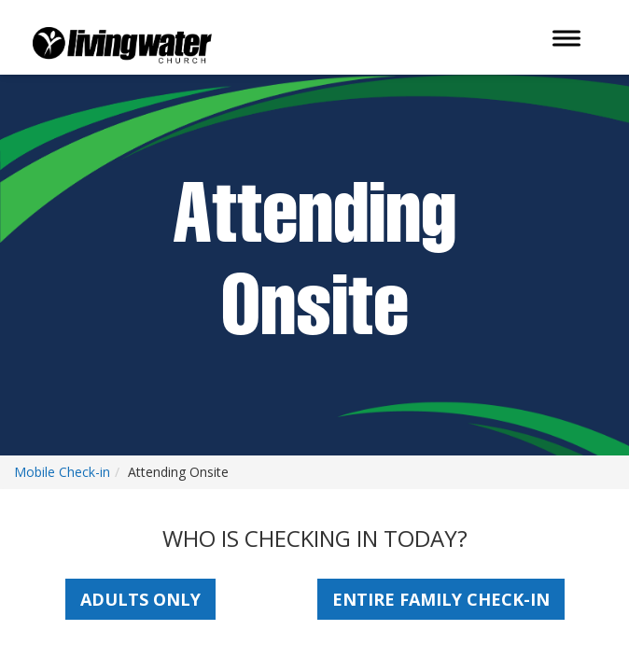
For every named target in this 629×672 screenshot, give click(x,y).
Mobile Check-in (62, 472)
